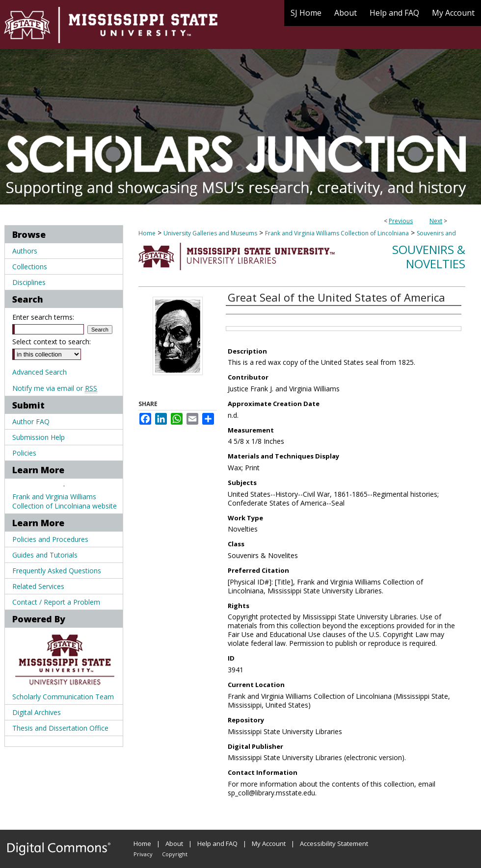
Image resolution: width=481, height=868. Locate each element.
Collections (30, 267)
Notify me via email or (55, 388)
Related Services (38, 586)
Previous (401, 221)
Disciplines (29, 282)
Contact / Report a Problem (56, 602)
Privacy (143, 854)
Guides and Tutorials (45, 555)
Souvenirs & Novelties (429, 256)
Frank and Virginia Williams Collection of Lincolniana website (65, 501)
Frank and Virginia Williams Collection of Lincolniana (337, 233)
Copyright (175, 854)
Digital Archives (37, 712)
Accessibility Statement (334, 843)
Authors (25, 251)
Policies (24, 453)
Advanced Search (40, 372)
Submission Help (39, 437)
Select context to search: (52, 342)
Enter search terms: (43, 317)
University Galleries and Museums (210, 233)
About (174, 843)
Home (147, 233)
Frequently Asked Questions (57, 571)
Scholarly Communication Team (63, 697)
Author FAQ (31, 421)
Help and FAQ (217, 843)
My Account (269, 843)
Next (436, 221)
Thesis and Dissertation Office (60, 728)
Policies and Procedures (50, 539)
